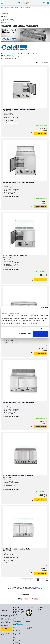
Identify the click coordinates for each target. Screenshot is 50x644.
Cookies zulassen (41, 334)
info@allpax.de (8, 22)
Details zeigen (42, 329)
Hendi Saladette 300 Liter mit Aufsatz (15, 256)
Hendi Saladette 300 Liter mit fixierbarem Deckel (19, 109)
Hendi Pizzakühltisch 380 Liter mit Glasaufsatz (18, 476)
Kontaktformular (17, 628)
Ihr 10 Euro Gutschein (5, 629)
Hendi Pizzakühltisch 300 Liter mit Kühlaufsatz (18, 182)
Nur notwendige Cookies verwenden (25, 334)
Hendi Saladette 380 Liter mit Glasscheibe (16, 549)
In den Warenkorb (41, 133)
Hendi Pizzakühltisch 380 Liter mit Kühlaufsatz (18, 402)
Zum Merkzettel (32, 133)
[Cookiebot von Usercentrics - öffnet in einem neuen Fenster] (42, 308)
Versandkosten (35, 587)
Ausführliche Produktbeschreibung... (11, 123)
